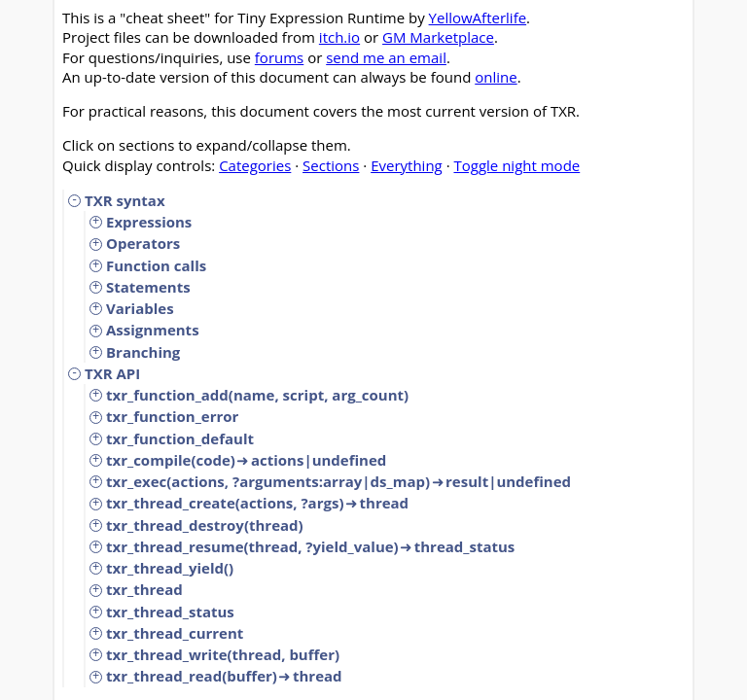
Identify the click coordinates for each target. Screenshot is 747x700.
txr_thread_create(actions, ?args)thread (257, 503)
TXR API (112, 373)
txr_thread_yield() (170, 568)
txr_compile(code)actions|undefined (246, 460)
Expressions (149, 222)
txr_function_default (180, 438)
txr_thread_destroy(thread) (205, 525)
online (496, 77)
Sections (331, 165)
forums (279, 57)
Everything (407, 165)
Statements (148, 287)
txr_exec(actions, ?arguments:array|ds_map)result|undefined (338, 481)
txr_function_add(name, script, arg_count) (257, 395)
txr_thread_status (170, 612)
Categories (255, 165)
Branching (143, 352)
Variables (140, 308)
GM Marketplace (438, 37)
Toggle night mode (516, 165)
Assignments (153, 330)
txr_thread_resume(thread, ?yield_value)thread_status (310, 546)
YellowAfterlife (478, 17)
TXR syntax (125, 200)
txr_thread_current (175, 633)
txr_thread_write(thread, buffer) (223, 654)
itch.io (339, 37)
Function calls (156, 265)
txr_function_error (172, 416)
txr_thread (144, 589)
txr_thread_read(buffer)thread (224, 676)
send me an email (386, 57)
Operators (143, 243)
